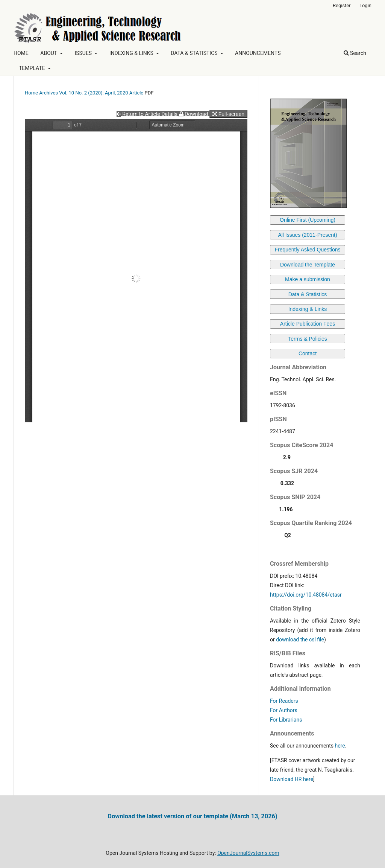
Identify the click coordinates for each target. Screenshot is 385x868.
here (340, 746)
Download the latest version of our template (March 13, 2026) (192, 816)
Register (342, 5)
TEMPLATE (33, 68)
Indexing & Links (308, 309)
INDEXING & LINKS (132, 53)
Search (355, 53)
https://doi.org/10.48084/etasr (306, 595)
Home (31, 93)
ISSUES (84, 53)
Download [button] (194, 114)
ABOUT (49, 53)
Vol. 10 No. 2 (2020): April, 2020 (93, 93)
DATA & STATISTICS (195, 53)
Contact (308, 353)
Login (365, 5)
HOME (21, 53)
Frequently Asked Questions (307, 250)
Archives (49, 93)
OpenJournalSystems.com (248, 853)
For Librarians (286, 720)
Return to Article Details (148, 114)
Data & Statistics (308, 294)
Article (136, 93)
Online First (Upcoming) (308, 220)
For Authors (284, 710)
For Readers (284, 701)
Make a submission (308, 279)
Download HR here (292, 779)
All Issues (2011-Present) (307, 235)
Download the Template (308, 265)
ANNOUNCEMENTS (258, 53)
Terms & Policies (307, 339)
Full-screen (228, 114)
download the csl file (300, 640)
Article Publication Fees (308, 324)
